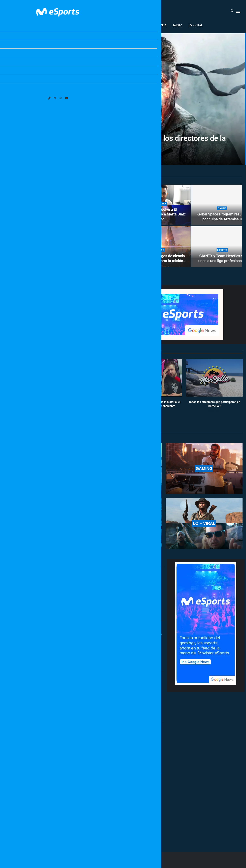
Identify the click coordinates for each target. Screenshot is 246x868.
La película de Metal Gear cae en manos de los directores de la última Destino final (123, 142)
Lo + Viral (195, 25)
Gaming (101, 25)
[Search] (232, 11)
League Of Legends (57, 25)
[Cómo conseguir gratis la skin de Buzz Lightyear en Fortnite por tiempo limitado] (66, 226)
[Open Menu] (238, 11)
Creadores (138, 25)
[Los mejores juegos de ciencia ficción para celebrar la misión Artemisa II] (160, 247)
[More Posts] (84, 830)
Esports (83, 25)
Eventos (118, 25)
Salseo (177, 25)
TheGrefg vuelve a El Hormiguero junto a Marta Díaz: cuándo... (160, 214)
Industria (159, 25)
